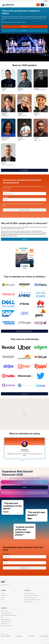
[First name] (25, 200)
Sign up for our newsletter (7, 626)
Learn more (25, 493)
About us (3, 593)
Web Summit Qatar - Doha (30, 598)
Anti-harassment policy (6, 621)
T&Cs (4, 205)
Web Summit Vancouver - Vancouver (33, 600)
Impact (3, 600)
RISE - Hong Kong (28, 602)
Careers (3, 598)
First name (5, 197)
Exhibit (25, 487)
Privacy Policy (38, 204)
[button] (46, 5)
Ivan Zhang (8, 81)
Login (46, 1)
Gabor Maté (41, 81)
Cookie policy (32, 636)
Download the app (5, 624)
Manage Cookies (44, 636)
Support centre (4, 611)
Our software (4, 595)
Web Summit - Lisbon (29, 593)
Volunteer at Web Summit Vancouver (9, 615)
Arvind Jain (41, 105)
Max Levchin (24, 81)
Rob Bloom (8, 155)
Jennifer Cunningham (8, 130)
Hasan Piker (24, 130)
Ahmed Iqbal (41, 130)
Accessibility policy (5, 619)
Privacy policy (20, 636)
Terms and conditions (6, 636)
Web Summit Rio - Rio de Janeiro (32, 595)
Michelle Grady (8, 105)
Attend (25, 482)
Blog (2, 617)
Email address (6, 191)
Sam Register (24, 105)
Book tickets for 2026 (6, 613)
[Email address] (25, 194)
